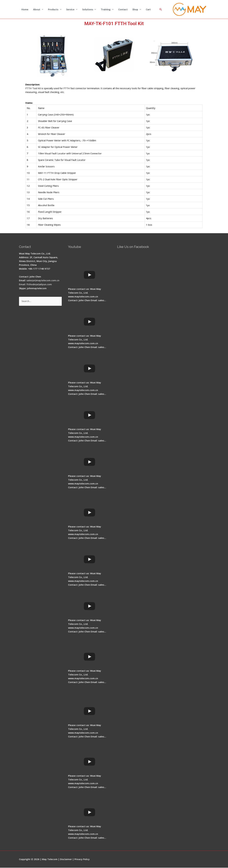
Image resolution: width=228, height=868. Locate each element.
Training (106, 9)
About (37, 9)
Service (70, 9)
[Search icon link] (161, 9)
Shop (135, 9)
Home (25, 9)
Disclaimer (66, 859)
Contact (123, 9)
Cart (148, 9)
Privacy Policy (83, 859)
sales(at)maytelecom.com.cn (43, 280)
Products (53, 9)
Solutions (88, 9)
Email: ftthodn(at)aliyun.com (36, 284)
